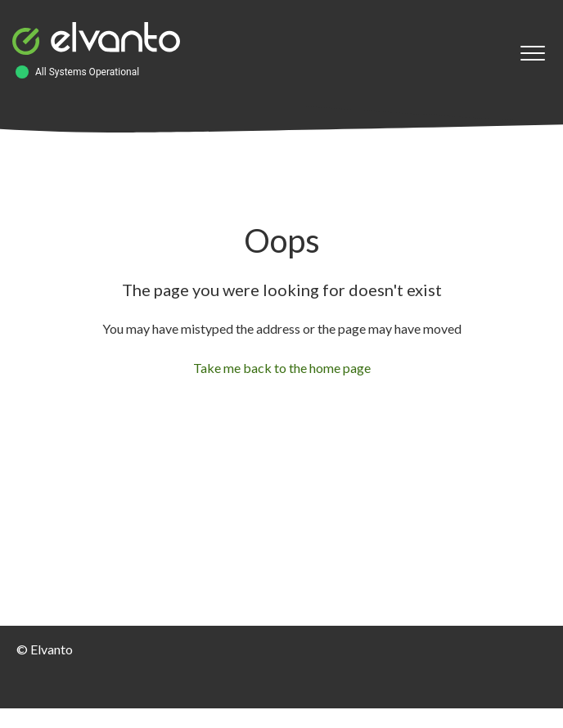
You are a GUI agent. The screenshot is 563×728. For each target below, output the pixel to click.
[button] (532, 54)
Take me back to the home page (282, 368)
